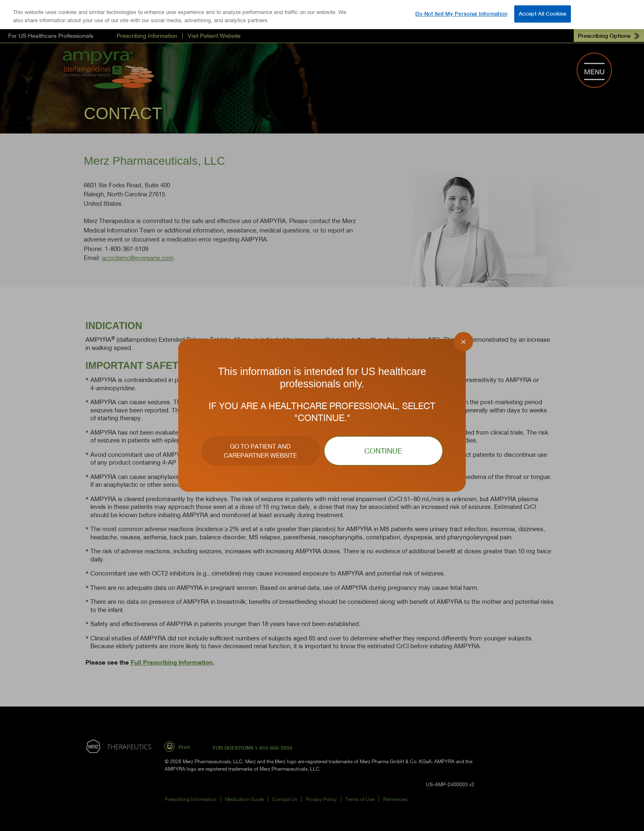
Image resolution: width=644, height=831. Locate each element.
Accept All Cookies (543, 14)
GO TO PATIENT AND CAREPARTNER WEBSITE (260, 451)
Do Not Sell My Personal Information (461, 14)
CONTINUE (383, 451)
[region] (322, 15)
